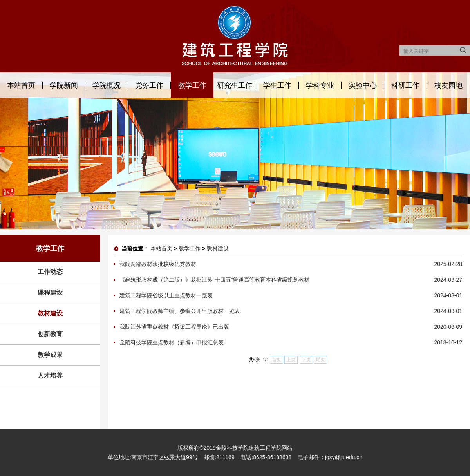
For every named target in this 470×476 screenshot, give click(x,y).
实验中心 (363, 85)
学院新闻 (64, 85)
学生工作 (277, 85)
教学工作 (192, 85)
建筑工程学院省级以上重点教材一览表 (166, 295)
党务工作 (149, 85)
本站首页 (21, 85)
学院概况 (107, 85)
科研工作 (405, 85)
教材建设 (50, 313)
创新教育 (50, 334)
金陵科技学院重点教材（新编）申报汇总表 (172, 342)
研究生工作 (235, 85)
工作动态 (50, 272)
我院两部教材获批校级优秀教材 (158, 264)
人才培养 (50, 376)
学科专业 (320, 85)
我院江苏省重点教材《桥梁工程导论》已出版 (174, 327)
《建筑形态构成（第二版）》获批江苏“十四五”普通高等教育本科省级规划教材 (214, 280)
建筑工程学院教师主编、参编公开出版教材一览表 (180, 311)
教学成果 (50, 355)
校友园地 (448, 85)
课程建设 (50, 292)
